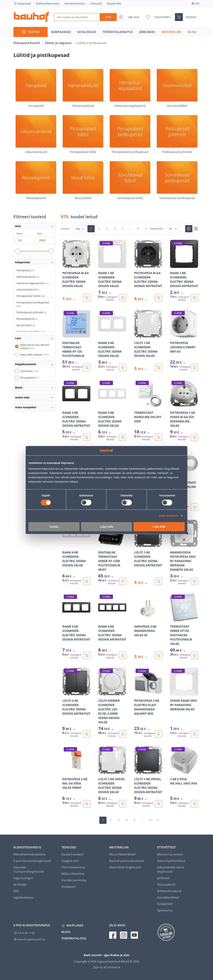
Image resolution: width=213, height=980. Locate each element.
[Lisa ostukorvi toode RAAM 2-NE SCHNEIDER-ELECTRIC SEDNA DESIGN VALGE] (123, 367)
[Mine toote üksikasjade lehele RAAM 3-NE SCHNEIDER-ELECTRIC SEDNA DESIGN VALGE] (112, 410)
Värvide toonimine (74, 880)
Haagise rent (70, 861)
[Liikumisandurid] (36, 135)
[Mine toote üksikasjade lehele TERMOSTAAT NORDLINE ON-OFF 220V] (148, 410)
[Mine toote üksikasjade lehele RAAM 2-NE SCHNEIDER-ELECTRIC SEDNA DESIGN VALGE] (112, 340)
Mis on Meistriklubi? (123, 854)
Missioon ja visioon (170, 854)
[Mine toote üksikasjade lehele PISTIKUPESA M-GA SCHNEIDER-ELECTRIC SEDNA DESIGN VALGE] (76, 270)
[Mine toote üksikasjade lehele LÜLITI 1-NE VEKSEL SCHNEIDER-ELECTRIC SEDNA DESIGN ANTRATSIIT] (148, 777)
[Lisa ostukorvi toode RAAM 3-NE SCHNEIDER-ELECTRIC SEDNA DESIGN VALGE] (123, 437)
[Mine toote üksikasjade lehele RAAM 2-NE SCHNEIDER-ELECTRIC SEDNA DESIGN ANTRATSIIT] (76, 410)
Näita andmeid (168, 516)
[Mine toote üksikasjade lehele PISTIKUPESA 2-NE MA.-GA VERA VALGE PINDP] (76, 777)
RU (198, 4)
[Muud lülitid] (83, 181)
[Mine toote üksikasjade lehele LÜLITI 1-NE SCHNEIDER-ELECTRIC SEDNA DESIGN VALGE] (148, 340)
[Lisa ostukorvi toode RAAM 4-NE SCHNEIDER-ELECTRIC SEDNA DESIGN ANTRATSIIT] (123, 655)
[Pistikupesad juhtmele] (177, 135)
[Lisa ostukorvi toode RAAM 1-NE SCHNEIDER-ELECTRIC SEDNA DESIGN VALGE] (123, 298)
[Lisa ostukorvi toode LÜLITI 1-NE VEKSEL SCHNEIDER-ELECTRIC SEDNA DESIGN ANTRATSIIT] (159, 804)
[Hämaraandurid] (83, 88)
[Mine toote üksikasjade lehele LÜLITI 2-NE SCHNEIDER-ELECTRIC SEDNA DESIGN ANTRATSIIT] (76, 702)
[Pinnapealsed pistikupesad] (130, 135)
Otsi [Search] (108, 17)
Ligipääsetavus (23, 897)
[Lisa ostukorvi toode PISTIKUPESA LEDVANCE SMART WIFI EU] (195, 367)
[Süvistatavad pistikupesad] (177, 181)
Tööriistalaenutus (73, 867)
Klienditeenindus (75, 4)
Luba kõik (159, 527)
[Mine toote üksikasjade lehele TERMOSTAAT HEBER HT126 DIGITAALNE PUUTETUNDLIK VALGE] (184, 626)
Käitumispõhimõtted (171, 861)
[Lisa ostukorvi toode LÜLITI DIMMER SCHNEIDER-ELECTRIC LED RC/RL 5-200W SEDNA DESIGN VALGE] (123, 734)
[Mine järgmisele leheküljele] (146, 229)
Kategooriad (34, 262)
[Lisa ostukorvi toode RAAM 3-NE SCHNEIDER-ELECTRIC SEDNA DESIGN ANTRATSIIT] (87, 655)
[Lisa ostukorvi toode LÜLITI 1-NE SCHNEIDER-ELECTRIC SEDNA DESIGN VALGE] (159, 367)
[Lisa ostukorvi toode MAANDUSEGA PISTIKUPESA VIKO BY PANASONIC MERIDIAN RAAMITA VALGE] (195, 581)
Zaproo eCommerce (107, 967)
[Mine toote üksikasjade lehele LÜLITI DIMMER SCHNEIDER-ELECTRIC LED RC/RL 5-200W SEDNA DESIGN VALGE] (112, 702)
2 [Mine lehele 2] (99, 229)
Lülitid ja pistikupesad (92, 43)
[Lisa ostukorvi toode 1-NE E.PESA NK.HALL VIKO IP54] (195, 804)
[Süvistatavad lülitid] (130, 181)
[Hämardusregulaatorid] (130, 88)
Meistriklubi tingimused (125, 867)
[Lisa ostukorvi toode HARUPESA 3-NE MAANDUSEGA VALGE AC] (159, 655)
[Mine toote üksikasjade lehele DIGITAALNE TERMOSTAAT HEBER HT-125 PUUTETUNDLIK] (76, 340)
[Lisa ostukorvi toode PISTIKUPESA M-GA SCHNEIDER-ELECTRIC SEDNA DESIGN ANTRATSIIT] (159, 298)
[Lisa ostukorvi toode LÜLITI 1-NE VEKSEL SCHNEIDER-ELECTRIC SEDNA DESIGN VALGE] (123, 804)
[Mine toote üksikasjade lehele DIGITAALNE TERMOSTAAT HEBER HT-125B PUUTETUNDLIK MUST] (112, 552)
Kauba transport (73, 854)
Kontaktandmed (168, 897)
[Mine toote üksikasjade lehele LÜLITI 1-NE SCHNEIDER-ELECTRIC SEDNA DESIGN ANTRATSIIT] (148, 552)
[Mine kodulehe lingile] (31, 17)
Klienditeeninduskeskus (29, 854)
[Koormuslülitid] (177, 88)
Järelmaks (20, 884)
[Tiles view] (189, 229)
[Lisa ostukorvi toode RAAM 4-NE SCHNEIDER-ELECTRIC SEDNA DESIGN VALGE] (87, 581)
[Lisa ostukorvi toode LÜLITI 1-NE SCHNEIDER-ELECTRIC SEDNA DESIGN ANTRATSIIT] (159, 581)
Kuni (40, 233)
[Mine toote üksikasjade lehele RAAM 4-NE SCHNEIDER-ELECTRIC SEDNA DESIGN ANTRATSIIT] (112, 626)
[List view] (196, 229)
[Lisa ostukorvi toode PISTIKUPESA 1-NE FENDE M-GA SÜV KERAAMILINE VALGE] (195, 437)
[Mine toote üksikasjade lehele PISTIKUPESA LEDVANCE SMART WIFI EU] (184, 340)
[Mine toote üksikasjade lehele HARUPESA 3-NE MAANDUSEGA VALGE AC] (148, 626)
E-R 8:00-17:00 (26, 933)
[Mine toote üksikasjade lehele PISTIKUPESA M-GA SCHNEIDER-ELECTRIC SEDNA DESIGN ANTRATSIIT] (148, 270)
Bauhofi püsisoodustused (127, 861)
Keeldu (54, 527)
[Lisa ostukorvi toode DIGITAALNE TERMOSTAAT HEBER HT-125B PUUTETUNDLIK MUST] (123, 581)
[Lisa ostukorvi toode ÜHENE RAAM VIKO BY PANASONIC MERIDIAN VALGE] (195, 734)
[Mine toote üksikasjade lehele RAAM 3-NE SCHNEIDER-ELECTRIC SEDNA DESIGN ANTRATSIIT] (76, 626)
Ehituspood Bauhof (27, 43)
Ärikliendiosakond (169, 891)
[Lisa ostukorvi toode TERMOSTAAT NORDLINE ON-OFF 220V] (159, 437)
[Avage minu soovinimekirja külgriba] (158, 17)
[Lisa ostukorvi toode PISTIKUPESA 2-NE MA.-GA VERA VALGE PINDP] (87, 804)
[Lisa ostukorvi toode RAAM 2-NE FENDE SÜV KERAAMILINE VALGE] (195, 507)
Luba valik (106, 527)
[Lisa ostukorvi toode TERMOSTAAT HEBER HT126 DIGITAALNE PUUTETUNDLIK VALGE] (195, 655)
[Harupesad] (36, 88)
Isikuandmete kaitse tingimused (171, 869)
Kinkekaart (69, 887)
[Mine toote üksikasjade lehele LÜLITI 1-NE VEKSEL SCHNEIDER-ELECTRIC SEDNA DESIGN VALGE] (112, 777)
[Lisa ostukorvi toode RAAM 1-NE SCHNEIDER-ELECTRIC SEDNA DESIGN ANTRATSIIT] (195, 298)
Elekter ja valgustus (59, 43)
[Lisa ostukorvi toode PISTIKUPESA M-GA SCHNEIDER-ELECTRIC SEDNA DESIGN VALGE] (87, 298)
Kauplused (22, 4)
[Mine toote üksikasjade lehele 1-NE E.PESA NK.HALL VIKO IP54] (184, 777)
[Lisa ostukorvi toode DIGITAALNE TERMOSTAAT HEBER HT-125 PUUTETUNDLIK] (87, 367)
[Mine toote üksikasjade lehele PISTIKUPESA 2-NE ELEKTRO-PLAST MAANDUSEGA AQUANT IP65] (148, 702)
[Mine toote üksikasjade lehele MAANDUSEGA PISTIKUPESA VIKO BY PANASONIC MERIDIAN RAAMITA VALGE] (184, 552)
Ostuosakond (166, 884)
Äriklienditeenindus (48, 4)
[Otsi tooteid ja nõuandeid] (77, 17)
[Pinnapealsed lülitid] (83, 135)
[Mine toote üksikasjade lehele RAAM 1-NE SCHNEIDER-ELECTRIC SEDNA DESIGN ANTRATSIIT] (184, 270)
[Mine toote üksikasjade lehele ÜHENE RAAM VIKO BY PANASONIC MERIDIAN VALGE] (184, 702)
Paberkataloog (74, 938)
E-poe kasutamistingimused (32, 861)
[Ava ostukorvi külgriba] (187, 17)
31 (138, 229)
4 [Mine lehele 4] (115, 229)
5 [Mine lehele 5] (123, 229)
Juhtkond (163, 878)
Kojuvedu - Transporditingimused (29, 869)
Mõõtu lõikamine (73, 874)
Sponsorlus (165, 910)
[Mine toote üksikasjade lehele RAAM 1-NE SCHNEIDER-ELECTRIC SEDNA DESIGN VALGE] (112, 270)
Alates (20, 233)
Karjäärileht (114, 4)
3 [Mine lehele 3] (107, 229)
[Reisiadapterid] (36, 181)
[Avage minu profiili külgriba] (129, 17)
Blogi (66, 932)
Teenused (96, 4)
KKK (16, 891)
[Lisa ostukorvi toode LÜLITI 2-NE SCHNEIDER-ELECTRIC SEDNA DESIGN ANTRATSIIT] (87, 734)
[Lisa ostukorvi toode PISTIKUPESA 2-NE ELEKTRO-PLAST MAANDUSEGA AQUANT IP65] (159, 734)
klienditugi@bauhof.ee (31, 939)
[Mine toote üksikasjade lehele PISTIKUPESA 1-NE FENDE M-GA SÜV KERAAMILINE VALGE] (184, 410)
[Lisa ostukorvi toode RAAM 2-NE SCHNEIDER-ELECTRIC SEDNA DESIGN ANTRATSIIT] (87, 437)
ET (193, 4)
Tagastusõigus (23, 878)
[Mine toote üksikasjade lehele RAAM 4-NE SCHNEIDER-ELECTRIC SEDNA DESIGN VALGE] (76, 552)
